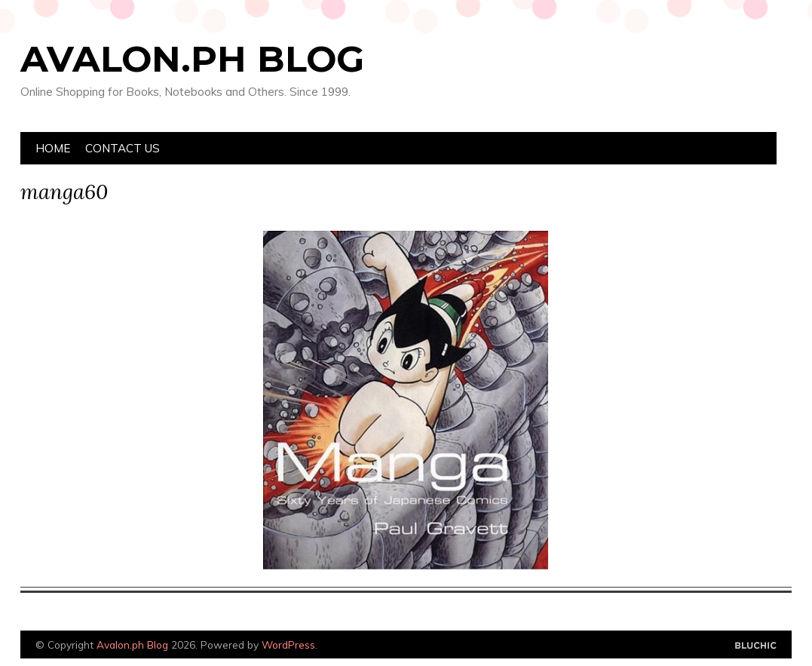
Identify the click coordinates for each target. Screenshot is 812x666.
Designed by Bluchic (756, 646)
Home (53, 148)
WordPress (288, 645)
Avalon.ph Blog (192, 59)
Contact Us (123, 148)
